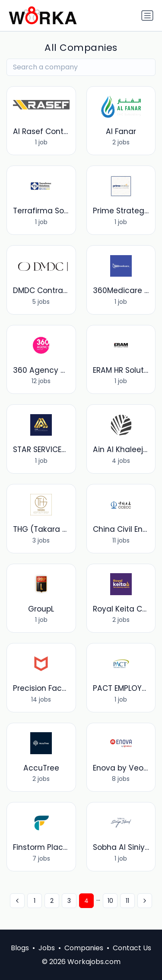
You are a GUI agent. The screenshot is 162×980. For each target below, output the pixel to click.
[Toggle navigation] (147, 16)
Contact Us (132, 948)
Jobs (47, 948)
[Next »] (145, 901)
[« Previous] (17, 901)
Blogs (20, 948)
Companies (84, 948)
